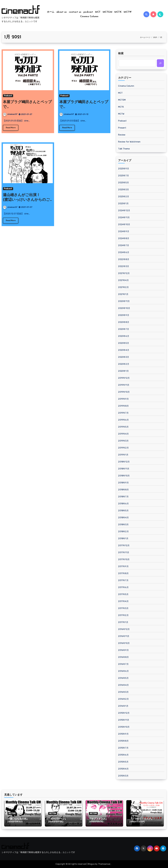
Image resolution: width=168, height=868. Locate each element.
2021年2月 (123, 287)
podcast (88, 12)
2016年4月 (123, 685)
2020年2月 (124, 364)
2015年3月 (123, 776)
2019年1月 (123, 455)
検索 (121, 54)
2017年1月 (123, 622)
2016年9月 (123, 650)
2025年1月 (123, 204)
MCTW (128, 12)
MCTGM (107, 12)
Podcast (8, 96)
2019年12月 (124, 378)
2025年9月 (124, 169)
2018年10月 (124, 476)
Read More (11, 128)
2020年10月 (124, 308)
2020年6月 (124, 336)
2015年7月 (123, 748)
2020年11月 (124, 301)
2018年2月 (123, 532)
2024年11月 (124, 217)
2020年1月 (123, 371)
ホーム (51, 12)
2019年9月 (123, 399)
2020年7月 (124, 329)
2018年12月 (124, 462)
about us (62, 12)
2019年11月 (124, 385)
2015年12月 (124, 713)
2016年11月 (124, 636)
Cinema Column (89, 17)
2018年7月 (123, 497)
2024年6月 (124, 252)
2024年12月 (124, 210)
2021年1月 (123, 294)
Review (122, 135)
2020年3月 (124, 357)
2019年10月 (124, 392)
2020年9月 (124, 315)
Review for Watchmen (129, 142)
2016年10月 (124, 643)
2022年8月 (124, 259)
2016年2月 (123, 699)
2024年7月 (124, 245)
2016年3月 (123, 692)
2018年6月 (123, 504)
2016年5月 (123, 678)
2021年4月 (123, 280)
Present (122, 128)
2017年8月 (123, 573)
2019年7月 (123, 413)
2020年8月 (124, 322)
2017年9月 (123, 566)
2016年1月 (123, 706)
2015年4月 (123, 769)
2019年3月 (123, 441)
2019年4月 (123, 434)
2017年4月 (123, 601)
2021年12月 (124, 273)
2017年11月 (124, 552)
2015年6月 (123, 755)
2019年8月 (123, 406)
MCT (98, 12)
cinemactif (10, 114)
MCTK (118, 12)
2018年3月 (123, 525)
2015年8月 (123, 741)
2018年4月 (123, 518)
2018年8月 (123, 490)
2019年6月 (123, 420)
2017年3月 (123, 608)
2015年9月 (123, 734)
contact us (75, 12)
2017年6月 (123, 587)
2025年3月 (123, 190)
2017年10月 (124, 559)
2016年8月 (123, 657)
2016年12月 (124, 629)
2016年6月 (123, 671)
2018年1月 (123, 538)
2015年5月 (123, 762)
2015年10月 (124, 727)
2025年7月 (123, 176)
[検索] (160, 63)
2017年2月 (123, 615)
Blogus (91, 864)
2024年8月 (124, 238)
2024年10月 (124, 224)
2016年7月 (123, 664)
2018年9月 (123, 483)
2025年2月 (124, 197)
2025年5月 (123, 183)
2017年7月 (123, 580)
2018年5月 (123, 511)
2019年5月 (123, 427)
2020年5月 (124, 343)
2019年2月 (123, 448)
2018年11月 (124, 469)
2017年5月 (123, 594)
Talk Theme (124, 149)
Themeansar (104, 864)
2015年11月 (124, 720)
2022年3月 (124, 266)
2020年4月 (124, 350)
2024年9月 (124, 231)
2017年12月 (124, 545)
